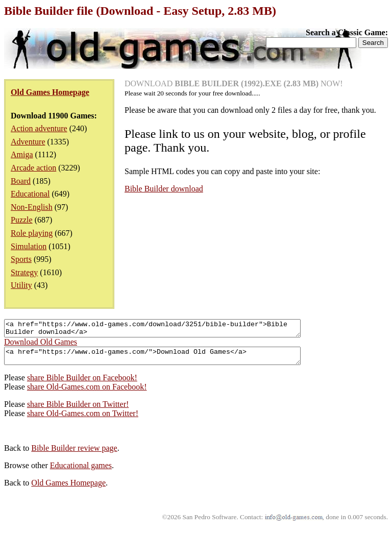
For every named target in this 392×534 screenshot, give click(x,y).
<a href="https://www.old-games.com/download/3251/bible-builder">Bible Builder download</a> (170, 330)
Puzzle (22, 220)
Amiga (22, 154)
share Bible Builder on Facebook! (82, 384)
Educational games (81, 471)
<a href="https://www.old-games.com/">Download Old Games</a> (170, 360)
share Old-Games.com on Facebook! (87, 393)
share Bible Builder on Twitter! (78, 410)
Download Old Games (41, 345)
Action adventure (39, 128)
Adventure (28, 142)
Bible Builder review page (74, 454)
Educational (30, 194)
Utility (21, 285)
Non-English (32, 207)
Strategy (24, 272)
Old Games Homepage (68, 489)
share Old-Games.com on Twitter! (83, 419)
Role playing (32, 233)
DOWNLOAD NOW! (234, 83)
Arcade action (33, 168)
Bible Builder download (164, 189)
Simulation (29, 246)
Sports (21, 259)
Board (21, 181)
